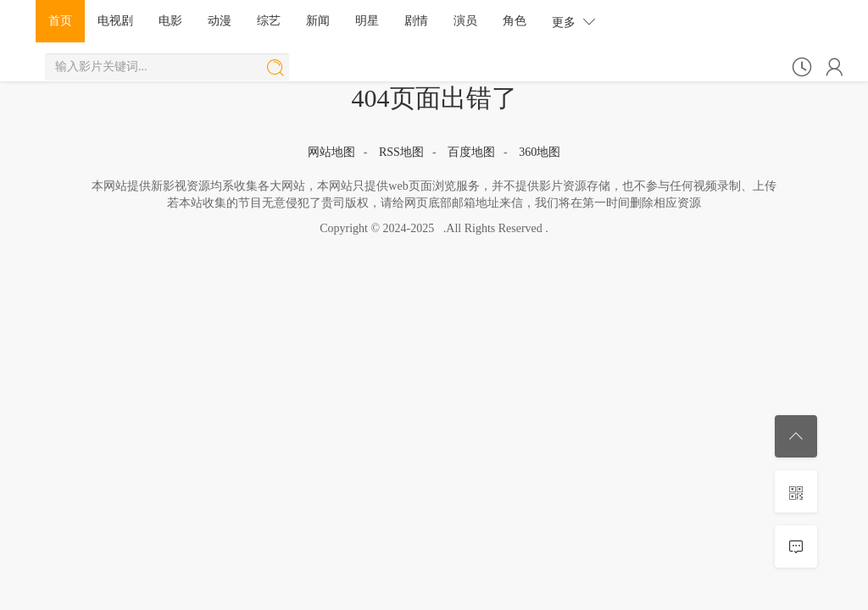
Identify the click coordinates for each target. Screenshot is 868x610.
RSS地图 (401, 152)
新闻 (318, 21)
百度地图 (471, 152)
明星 (367, 21)
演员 (465, 21)
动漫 (220, 21)
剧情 (416, 21)
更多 (574, 22)
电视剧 (115, 21)
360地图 (540, 152)
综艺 (269, 21)
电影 (170, 21)
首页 (60, 21)
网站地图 (331, 152)
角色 (515, 21)
